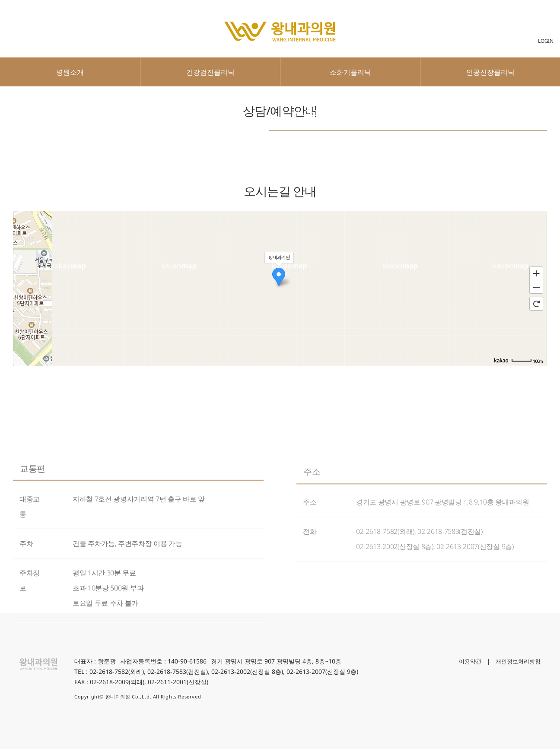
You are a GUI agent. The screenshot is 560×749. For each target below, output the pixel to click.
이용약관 (470, 661)
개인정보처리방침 (518, 661)
